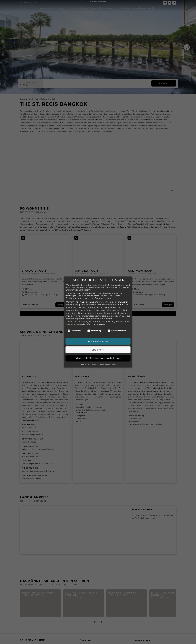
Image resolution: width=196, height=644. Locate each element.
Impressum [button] (114, 364)
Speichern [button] (98, 350)
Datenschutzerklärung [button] (99, 364)
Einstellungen (73, 324)
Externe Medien (117, 331)
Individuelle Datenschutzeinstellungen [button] (98, 358)
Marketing (94, 331)
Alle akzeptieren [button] (98, 341)
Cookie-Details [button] (84, 364)
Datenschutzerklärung (77, 322)
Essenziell (74, 331)
